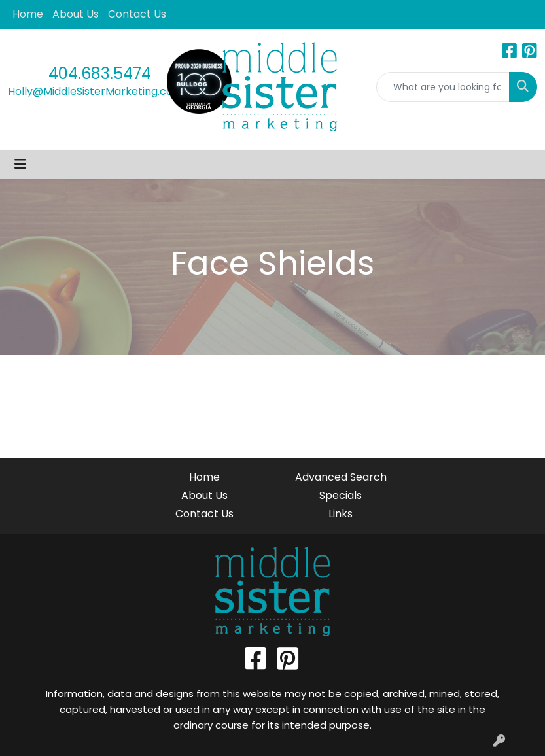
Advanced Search (341, 477)
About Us (76, 14)
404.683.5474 (100, 74)
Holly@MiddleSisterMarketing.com (96, 91)
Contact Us (137, 14)
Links (341, 514)
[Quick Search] (443, 87)
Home (28, 14)
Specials (341, 495)
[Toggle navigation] (20, 164)
